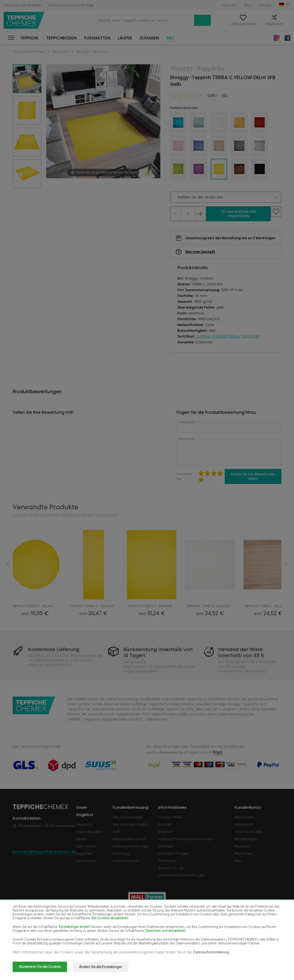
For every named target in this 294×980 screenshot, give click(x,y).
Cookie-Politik (171, 817)
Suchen (167, 20)
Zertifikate (168, 861)
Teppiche (29, 38)
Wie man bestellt (200, 252)
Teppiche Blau (25, 937)
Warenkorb (282, 24)
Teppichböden (61, 38)
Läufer (125, 38)
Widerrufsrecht (127, 861)
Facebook (287, 38)
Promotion (244, 853)
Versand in (22, 5)
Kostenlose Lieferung (55, 650)
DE (288, 4)
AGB (117, 832)
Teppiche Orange (81, 937)
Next (22, 194)
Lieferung (122, 853)
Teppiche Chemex (25, 20)
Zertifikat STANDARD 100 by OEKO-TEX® (228, 336)
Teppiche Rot (78, 923)
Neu (170, 38)
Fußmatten (97, 38)
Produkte (243, 846)
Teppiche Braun (133, 916)
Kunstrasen (87, 861)
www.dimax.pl (269, 964)
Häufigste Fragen (174, 853)
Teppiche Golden (81, 944)
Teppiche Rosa (133, 937)
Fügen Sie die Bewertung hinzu (253, 476)
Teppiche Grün (25, 944)
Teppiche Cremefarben (86, 930)
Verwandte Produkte (45, 507)
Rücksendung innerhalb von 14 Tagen (158, 653)
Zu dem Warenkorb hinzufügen (239, 214)
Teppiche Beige (26, 916)
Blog (248, 5)
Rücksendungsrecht (71, 5)
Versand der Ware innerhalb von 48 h (239, 653)
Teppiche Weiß (79, 916)
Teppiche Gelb (186, 930)
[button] (226, 197)
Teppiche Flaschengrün (248, 916)
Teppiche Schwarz (28, 923)
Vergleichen (256, 24)
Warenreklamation (130, 839)
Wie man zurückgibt (131, 824)
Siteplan (166, 832)
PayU (218, 752)
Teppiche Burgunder (191, 916)
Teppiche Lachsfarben (32, 930)
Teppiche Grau (186, 937)
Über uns (229, 5)
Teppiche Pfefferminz (246, 930)
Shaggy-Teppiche (92, 52)
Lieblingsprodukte (226, 24)
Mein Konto (195, 24)
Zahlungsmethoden (131, 846)
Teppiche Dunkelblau (192, 923)
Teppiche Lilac (132, 930)
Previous (32, 194)
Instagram (277, 38)
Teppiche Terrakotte (245, 937)
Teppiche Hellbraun (244, 923)
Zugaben (149, 38)
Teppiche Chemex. (58, 964)
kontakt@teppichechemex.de (45, 852)
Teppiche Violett (134, 923)
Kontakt (265, 5)
